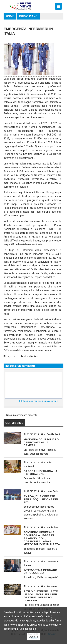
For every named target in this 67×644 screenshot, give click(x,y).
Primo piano (28, 16)
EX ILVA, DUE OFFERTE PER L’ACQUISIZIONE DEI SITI (41, 499)
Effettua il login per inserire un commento (39, 401)
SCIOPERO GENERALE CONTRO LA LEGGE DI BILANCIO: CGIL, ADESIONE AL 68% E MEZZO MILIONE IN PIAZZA (42, 538)
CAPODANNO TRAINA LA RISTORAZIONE (40, 473)
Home (10, 16)
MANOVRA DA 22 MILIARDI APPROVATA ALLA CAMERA (42, 442)
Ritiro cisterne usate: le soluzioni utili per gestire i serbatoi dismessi (41, 596)
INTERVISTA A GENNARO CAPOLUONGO (40, 572)
